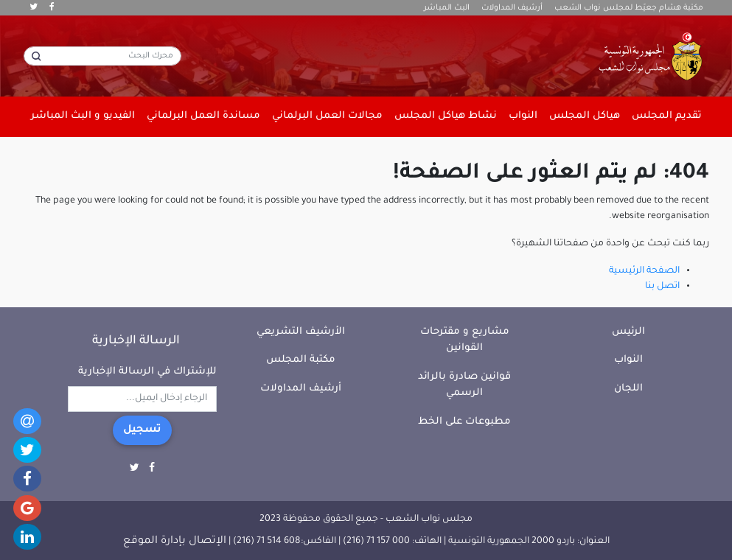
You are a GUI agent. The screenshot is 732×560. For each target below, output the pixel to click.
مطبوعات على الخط (464, 422)
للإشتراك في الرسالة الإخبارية (147, 372)
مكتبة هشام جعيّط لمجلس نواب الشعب (629, 8)
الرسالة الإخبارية (136, 341)
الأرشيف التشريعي (301, 332)
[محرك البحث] (102, 56)
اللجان (628, 389)
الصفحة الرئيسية (644, 271)
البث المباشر (447, 8)
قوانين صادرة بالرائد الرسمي (464, 385)
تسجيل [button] (142, 430)
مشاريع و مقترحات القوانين (465, 340)
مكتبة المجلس (301, 360)
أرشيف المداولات (512, 8)
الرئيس (628, 332)
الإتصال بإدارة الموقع (175, 542)
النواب (628, 360)
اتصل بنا (662, 287)
